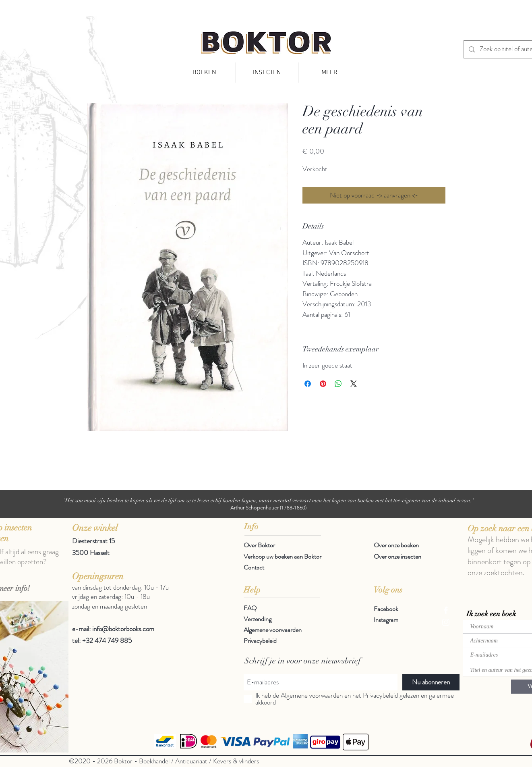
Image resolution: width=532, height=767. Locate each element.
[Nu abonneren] (431, 682)
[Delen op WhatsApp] (338, 384)
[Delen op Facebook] (308, 384)
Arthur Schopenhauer (255, 508)
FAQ (250, 608)
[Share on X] (354, 384)
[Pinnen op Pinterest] (323, 384)
